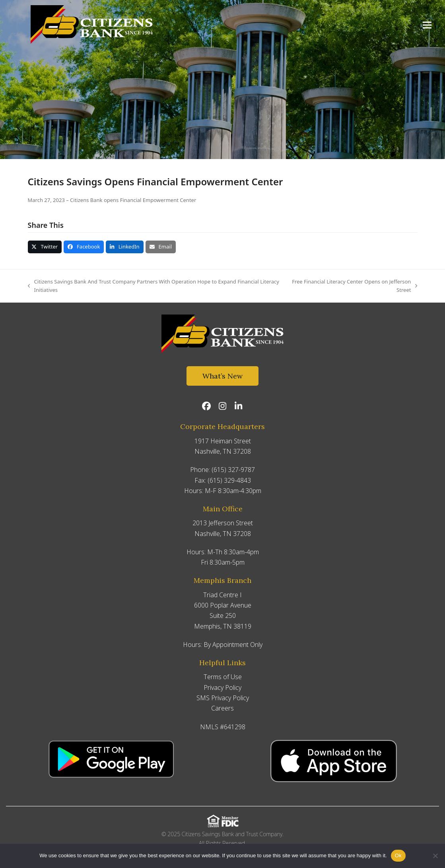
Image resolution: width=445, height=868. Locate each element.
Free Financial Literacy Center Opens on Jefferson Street (353, 286)
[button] (429, 26)
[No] (435, 856)
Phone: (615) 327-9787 (222, 470)
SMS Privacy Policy (223, 698)
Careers (222, 708)
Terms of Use (223, 677)
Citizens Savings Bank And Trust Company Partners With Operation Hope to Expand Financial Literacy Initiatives (154, 286)
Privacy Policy (222, 687)
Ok (398, 855)
